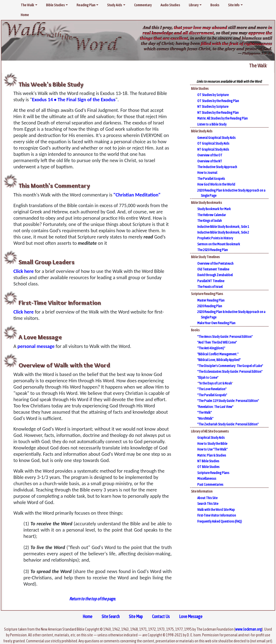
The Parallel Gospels (211, 179)
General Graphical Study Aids (216, 138)
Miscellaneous (207, 478)
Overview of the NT (210, 161)
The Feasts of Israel (210, 287)
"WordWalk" (205, 418)
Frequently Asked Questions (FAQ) (220, 521)
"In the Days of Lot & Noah (215, 383)
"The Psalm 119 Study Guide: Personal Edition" (228, 401)
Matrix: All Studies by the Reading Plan (222, 118)
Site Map (136, 616)
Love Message (191, 616)
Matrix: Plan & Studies (212, 455)
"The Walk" (204, 412)
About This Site (207, 498)
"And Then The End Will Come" (217, 342)
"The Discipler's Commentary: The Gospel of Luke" (230, 366)
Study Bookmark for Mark (214, 209)
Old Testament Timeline (213, 269)
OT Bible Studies (208, 467)
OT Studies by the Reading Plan (218, 101)
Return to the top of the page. (92, 599)
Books (215, 5)
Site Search (111, 616)
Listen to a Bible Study (212, 124)
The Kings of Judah (210, 221)
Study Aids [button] (115, 5)
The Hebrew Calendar (212, 215)
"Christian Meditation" (137, 195)
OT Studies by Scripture (213, 95)
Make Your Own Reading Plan (216, 323)
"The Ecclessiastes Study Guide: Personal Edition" (230, 372)
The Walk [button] (27, 5)
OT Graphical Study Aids (213, 143)
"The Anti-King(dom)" (211, 348)
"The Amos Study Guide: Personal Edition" (225, 337)
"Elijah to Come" (208, 378)
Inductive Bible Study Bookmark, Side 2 (223, 232)
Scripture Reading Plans (213, 473)
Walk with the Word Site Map (216, 510)
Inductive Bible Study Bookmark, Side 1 (223, 227)
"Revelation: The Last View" (215, 407)
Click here (23, 271)
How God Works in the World (216, 184)
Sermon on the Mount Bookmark (219, 244)
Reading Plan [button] (86, 5)
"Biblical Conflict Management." (218, 354)
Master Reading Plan (211, 300)
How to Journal (207, 173)
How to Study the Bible (212, 444)
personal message (36, 346)
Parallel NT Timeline (211, 281)
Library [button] (194, 5)
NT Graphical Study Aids (213, 149)
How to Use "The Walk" (212, 449)
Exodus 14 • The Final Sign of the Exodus (74, 99)
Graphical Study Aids (211, 438)
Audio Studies (170, 5)
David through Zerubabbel (215, 275)
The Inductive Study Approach (217, 167)
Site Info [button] (234, 5)
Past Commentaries (210, 485)
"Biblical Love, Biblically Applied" (219, 360)
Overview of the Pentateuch (215, 263)
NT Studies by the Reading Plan (218, 113)
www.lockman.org (248, 629)
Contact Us (161, 616)
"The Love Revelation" (212, 389)
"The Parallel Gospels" (212, 395)
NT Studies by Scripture (213, 107)
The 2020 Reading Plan (213, 250)
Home (25, 15)
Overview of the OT (210, 155)
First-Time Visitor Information (217, 515)
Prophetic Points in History (215, 238)
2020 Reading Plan (210, 306)
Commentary (143, 5)
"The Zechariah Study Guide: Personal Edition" (228, 424)
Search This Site (208, 504)
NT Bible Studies (208, 461)
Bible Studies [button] (55, 5)
